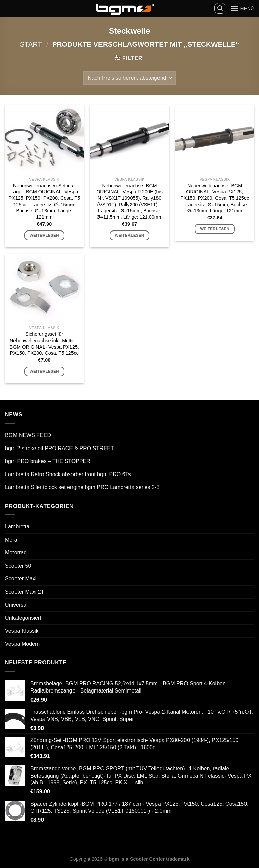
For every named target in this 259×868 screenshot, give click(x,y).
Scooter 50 (18, 566)
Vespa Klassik (22, 631)
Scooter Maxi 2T (25, 592)
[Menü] (242, 9)
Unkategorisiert (23, 618)
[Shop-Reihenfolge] (129, 78)
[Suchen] (220, 8)
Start (31, 44)
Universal (16, 605)
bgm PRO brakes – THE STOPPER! (48, 461)
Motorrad (16, 553)
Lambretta (17, 527)
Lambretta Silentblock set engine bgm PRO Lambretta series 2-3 (82, 487)
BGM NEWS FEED (28, 435)
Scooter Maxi (21, 579)
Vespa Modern (22, 644)
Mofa (11, 540)
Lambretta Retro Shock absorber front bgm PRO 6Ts (68, 474)
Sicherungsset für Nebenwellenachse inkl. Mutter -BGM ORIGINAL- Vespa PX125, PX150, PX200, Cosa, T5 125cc (45, 344)
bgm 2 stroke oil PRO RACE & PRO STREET (60, 448)
